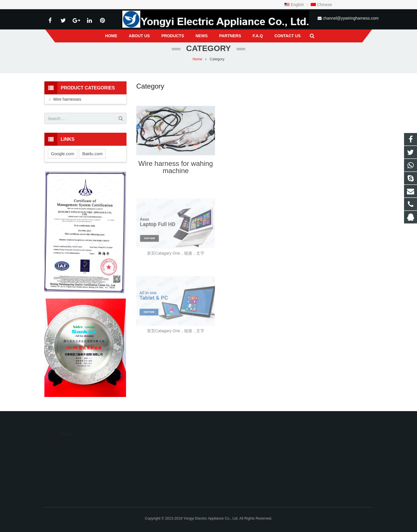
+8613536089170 (233, 454)
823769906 (228, 445)
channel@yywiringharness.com (351, 18)
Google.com (63, 154)
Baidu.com (92, 154)
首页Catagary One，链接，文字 (176, 260)
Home (197, 59)
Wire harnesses (67, 99)
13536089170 (230, 479)
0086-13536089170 (234, 462)
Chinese (321, 5)
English (294, 5)
